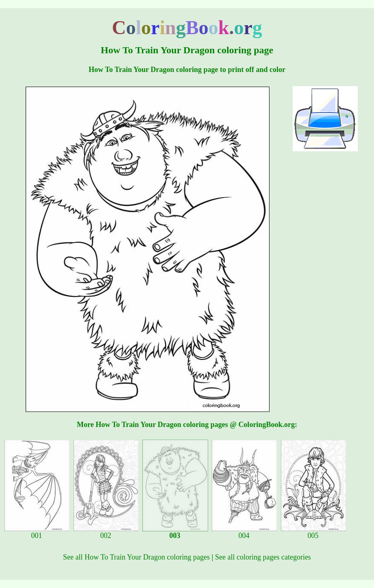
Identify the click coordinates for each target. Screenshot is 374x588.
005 (313, 532)
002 (106, 532)
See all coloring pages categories (263, 557)
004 (244, 532)
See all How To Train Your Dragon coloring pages (136, 557)
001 (37, 532)
